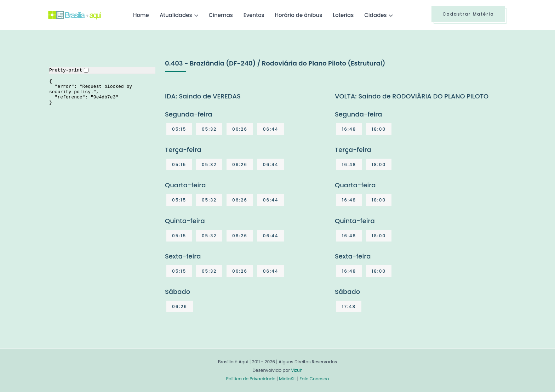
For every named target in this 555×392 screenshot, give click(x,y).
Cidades (375, 15)
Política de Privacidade (251, 379)
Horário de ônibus (298, 15)
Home (141, 15)
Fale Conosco (314, 379)
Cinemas (221, 15)
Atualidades (176, 15)
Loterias (343, 15)
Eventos (254, 15)
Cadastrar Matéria (468, 14)
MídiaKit (287, 379)
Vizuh (297, 370)
